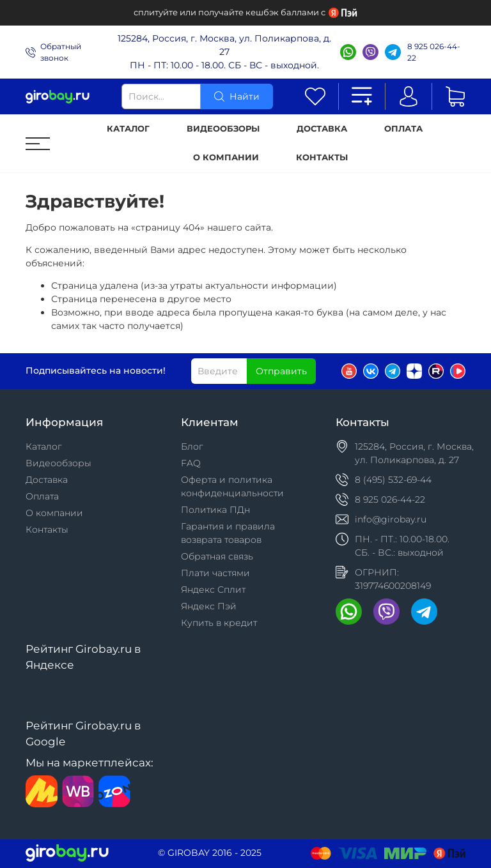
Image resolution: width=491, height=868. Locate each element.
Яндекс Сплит (213, 590)
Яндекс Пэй (209, 606)
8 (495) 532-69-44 (393, 480)
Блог (192, 446)
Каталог (128, 129)
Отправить (281, 371)
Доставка (322, 129)
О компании (226, 157)
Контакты (322, 157)
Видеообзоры (223, 129)
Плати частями (215, 573)
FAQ (191, 463)
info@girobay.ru (391, 519)
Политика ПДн (215, 510)
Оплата (403, 129)
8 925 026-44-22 (434, 52)
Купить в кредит (219, 623)
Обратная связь (217, 556)
